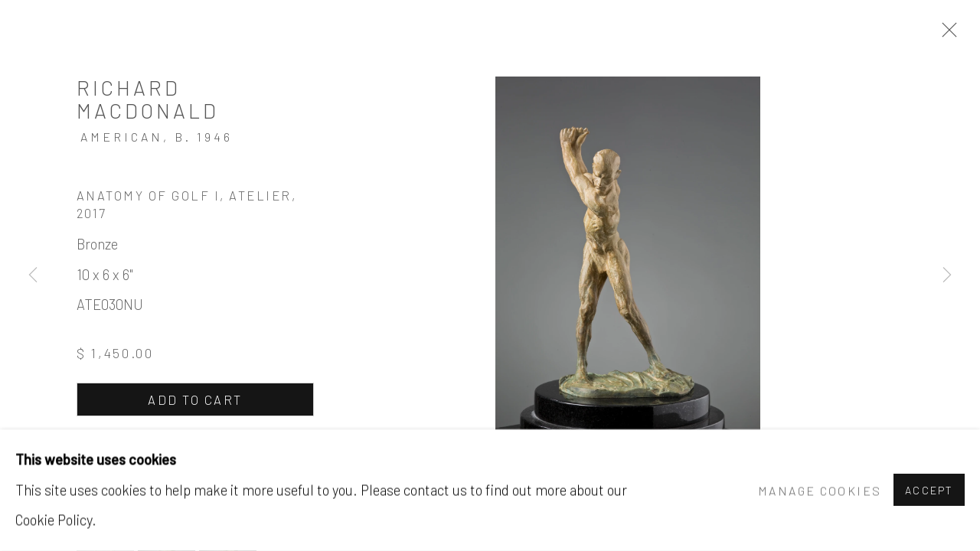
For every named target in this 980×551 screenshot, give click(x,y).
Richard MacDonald (148, 99)
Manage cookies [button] (820, 490)
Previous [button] (33, 275)
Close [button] (946, 34)
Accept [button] (929, 491)
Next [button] (947, 275)
